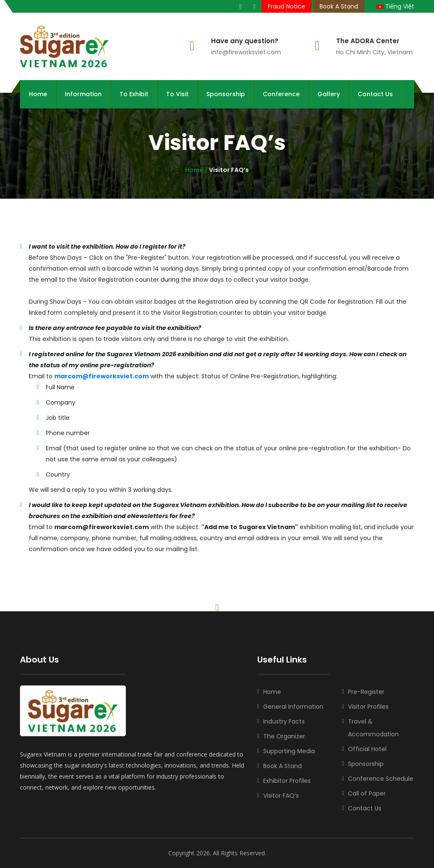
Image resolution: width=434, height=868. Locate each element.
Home (38, 94)
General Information (293, 707)
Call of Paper (367, 793)
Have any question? (245, 41)
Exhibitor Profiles (287, 781)
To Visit (177, 94)
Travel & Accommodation (373, 728)
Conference (281, 94)
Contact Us (375, 94)
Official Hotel (367, 749)
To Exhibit (134, 94)
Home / (196, 170)
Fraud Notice (287, 6)
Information (83, 94)
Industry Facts (284, 721)
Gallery (329, 94)
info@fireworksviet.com (246, 52)
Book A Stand (339, 6)
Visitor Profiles (368, 707)
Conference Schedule (381, 779)
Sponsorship (226, 94)
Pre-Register (366, 692)
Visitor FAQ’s (281, 796)
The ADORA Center (368, 41)
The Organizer (284, 736)
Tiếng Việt (395, 6)
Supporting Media (289, 751)
